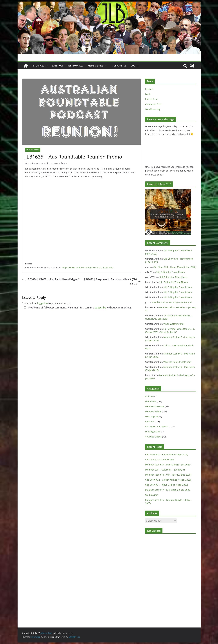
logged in (42, 303)
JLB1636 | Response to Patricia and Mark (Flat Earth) (112, 281)
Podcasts (150, 422)
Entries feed (151, 99)
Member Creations (155, 406)
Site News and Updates (157, 427)
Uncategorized (153, 432)
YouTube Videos (33, 150)
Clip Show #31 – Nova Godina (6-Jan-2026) (167, 485)
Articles (149, 396)
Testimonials (75, 66)
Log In (135, 66)
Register (149, 89)
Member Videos (153, 411)
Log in (148, 94)
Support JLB (119, 66)
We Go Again (152, 495)
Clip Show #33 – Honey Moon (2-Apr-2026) (175, 267)
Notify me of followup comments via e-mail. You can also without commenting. (77, 308)
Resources (38, 66)
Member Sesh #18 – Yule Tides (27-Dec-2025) (168, 475)
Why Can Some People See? (177, 362)
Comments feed (153, 104)
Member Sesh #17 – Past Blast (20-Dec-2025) (168, 490)
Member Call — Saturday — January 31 (172, 302)
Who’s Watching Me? (174, 324)
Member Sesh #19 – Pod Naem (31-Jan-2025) (168, 465)
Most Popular (152, 416)
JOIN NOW (58, 66)
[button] (46, 66)
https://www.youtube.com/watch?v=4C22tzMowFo (88, 267)
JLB (29, 163)
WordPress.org (153, 109)
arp (65, 163)
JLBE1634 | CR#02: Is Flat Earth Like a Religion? (51, 279)
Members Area (96, 66)
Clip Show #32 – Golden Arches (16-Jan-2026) (168, 480)
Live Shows (151, 401)
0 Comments (53, 163)
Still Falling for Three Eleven (171, 272)
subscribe (100, 308)
